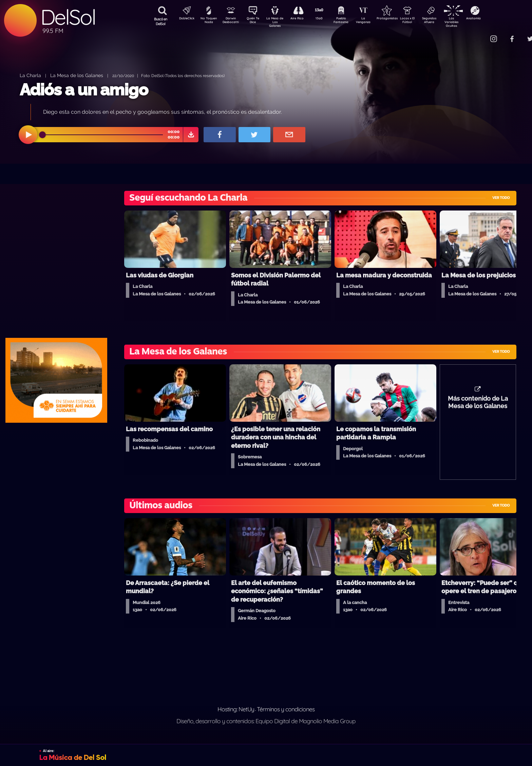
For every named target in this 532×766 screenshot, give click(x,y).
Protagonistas (398, 19)
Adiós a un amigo (84, 90)
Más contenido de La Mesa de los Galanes (478, 406)
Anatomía (493, 19)
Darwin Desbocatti (232, 21)
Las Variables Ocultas (469, 22)
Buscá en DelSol (161, 21)
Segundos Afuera (445, 21)
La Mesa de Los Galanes (279, 22)
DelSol (68, 17)
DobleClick (184, 19)
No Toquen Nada (208, 21)
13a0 (327, 19)
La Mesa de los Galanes (77, 75)
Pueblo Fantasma (350, 21)
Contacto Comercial (480, 35)
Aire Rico (303, 19)
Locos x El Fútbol (422, 21)
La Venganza (374, 21)
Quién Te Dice (256, 21)
